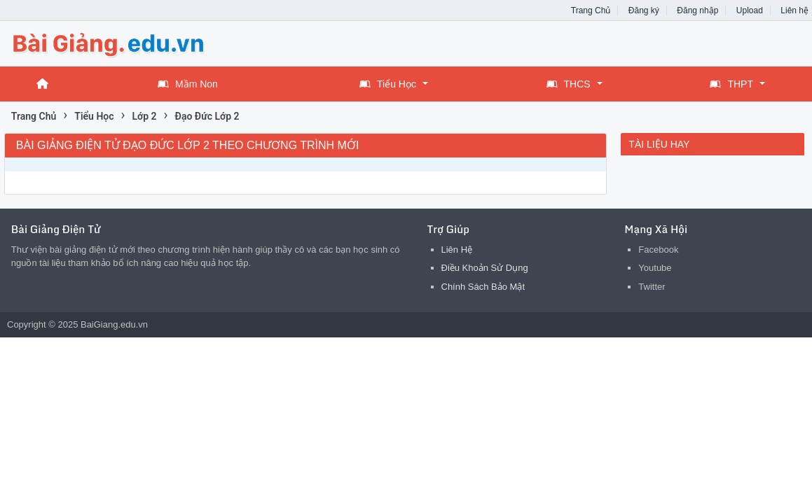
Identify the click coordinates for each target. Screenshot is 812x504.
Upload (750, 10)
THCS (569, 84)
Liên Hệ (457, 250)
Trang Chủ (591, 10)
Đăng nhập (697, 10)
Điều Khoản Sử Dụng (485, 268)
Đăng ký (644, 10)
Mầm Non (188, 84)
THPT (731, 84)
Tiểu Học (388, 84)
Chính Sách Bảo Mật (483, 287)
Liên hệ (794, 10)
